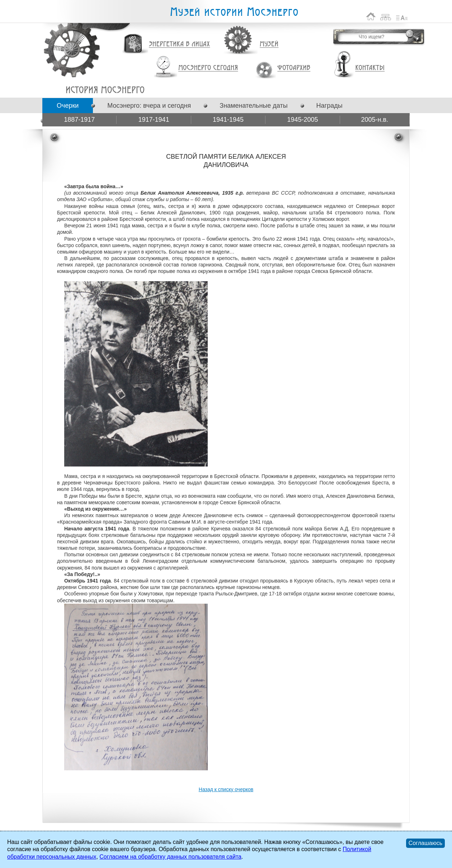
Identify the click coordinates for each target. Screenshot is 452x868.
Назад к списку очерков (226, 789)
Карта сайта (386, 16)
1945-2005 (302, 120)
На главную (371, 16)
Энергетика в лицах (180, 44)
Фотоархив (294, 68)
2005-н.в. (375, 120)
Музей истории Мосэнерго (234, 12)
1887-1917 (79, 120)
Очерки (68, 106)
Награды (329, 106)
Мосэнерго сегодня (208, 68)
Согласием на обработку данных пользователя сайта (170, 857)
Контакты (370, 68)
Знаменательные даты (253, 106)
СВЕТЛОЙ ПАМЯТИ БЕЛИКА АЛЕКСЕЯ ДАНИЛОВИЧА (105, 90)
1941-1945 (228, 120)
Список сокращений (402, 16)
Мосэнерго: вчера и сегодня (149, 106)
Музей (269, 44)
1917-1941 (154, 120)
